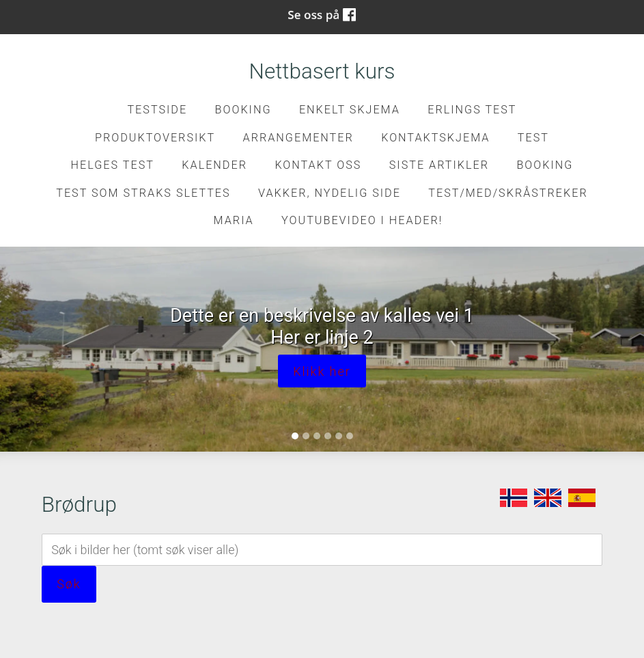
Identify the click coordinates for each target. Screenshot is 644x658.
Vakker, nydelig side (330, 193)
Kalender (214, 165)
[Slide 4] (328, 436)
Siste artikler (439, 165)
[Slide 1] (295, 436)
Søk (69, 584)
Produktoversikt (155, 138)
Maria (234, 220)
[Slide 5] (339, 436)
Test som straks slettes (143, 193)
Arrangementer (298, 138)
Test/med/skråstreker (508, 193)
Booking (243, 110)
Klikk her (322, 371)
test (533, 138)
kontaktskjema (435, 138)
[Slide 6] (350, 436)
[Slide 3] (317, 436)
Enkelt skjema (350, 110)
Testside (157, 110)
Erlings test (472, 110)
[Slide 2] (306, 436)
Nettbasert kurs (322, 71)
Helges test (113, 165)
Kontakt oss (318, 165)
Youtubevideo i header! (362, 220)
